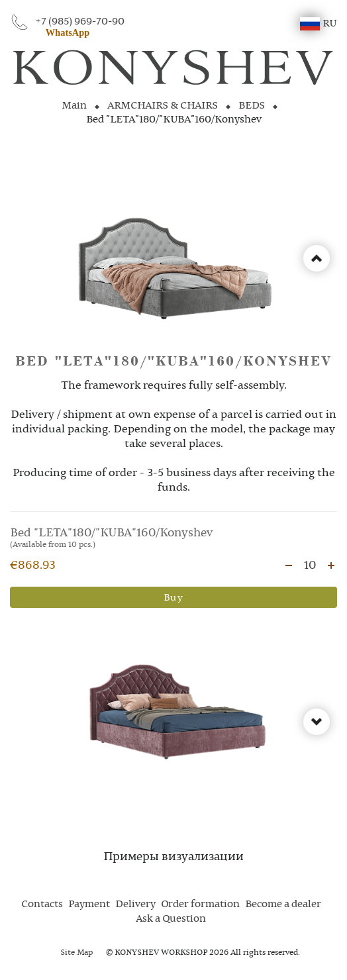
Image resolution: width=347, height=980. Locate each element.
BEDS (252, 106)
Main (74, 106)
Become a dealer (283, 905)
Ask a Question (171, 919)
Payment (89, 905)
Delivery (135, 905)
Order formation (200, 905)
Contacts (42, 905)
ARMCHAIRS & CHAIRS (163, 106)
